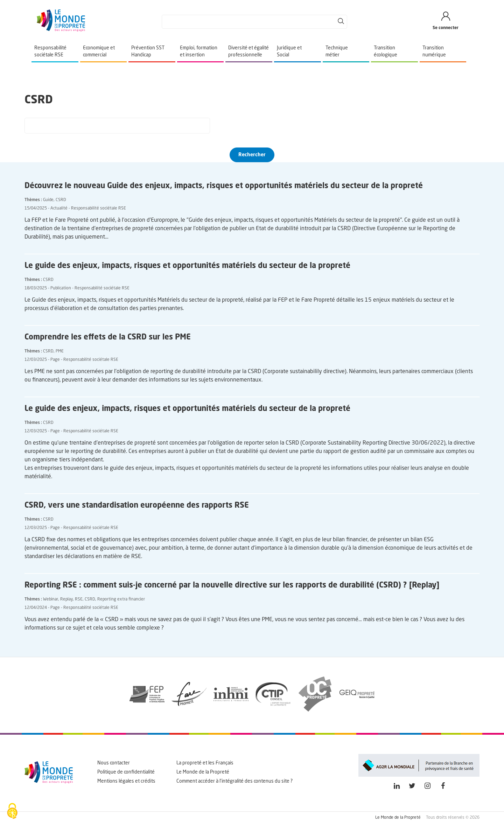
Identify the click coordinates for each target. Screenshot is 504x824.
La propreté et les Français (205, 763)
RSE (79, 599)
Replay (66, 599)
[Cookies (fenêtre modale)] (12, 812)
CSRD (61, 200)
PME (60, 351)
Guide (48, 200)
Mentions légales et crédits (126, 781)
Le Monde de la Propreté (203, 772)
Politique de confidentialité (126, 772)
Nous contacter (114, 763)
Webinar (51, 599)
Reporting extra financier (121, 599)
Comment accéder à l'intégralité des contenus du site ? (234, 781)
